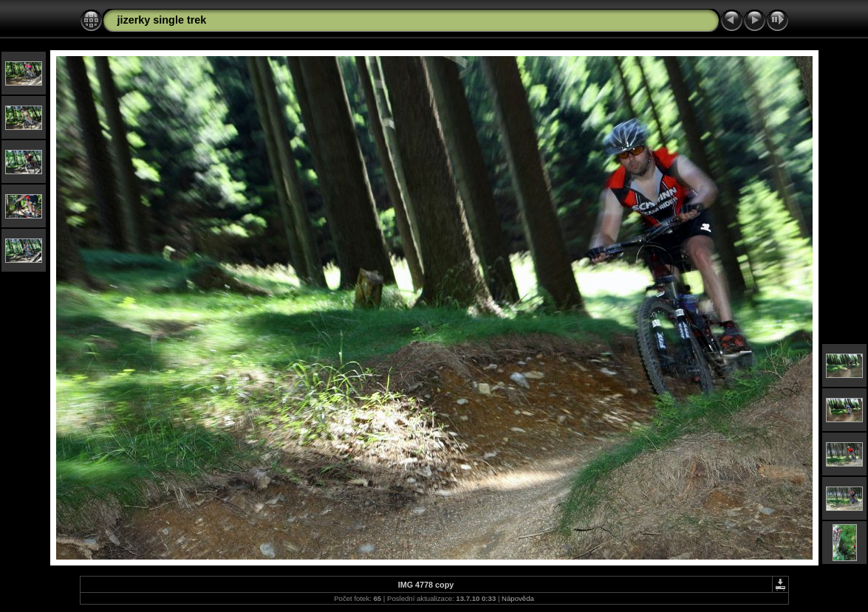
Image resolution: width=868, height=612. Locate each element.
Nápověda (518, 598)
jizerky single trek (162, 20)
